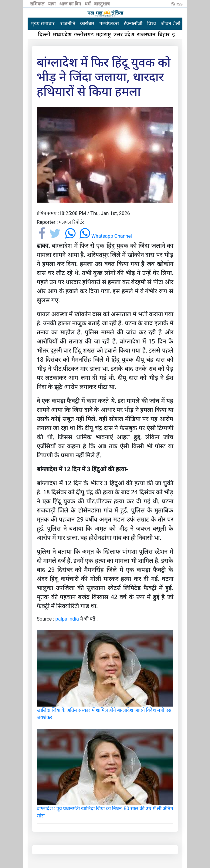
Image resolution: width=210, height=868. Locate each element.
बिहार (164, 34)
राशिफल (38, 4)
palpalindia (67, 619)
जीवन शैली (171, 23)
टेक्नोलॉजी (133, 23)
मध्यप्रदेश (62, 34)
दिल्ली (44, 34)
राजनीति (68, 23)
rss (177, 4)
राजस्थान (146, 34)
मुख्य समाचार (43, 23)
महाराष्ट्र (103, 34)
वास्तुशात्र (102, 4)
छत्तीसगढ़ (84, 34)
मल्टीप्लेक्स (109, 23)
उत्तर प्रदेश (124, 34)
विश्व (152, 23)
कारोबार (87, 23)
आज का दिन (71, 4)
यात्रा (52, 4)
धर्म (88, 4)
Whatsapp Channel (106, 236)
